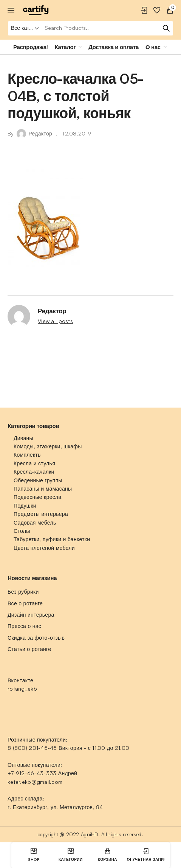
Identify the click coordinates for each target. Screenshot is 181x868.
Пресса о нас (24, 626)
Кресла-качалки (34, 472)
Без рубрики (23, 592)
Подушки (25, 506)
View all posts (55, 321)
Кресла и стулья (34, 463)
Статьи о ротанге (29, 649)
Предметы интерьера (41, 514)
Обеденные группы (38, 480)
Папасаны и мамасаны (43, 489)
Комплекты (28, 455)
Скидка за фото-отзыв (36, 638)
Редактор (41, 133)
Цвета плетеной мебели (44, 548)
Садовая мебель (35, 522)
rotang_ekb (22, 689)
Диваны (23, 438)
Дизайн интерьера (31, 615)
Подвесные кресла (38, 497)
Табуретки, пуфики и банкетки (52, 539)
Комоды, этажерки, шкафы (48, 446)
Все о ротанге (25, 603)
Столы (22, 531)
